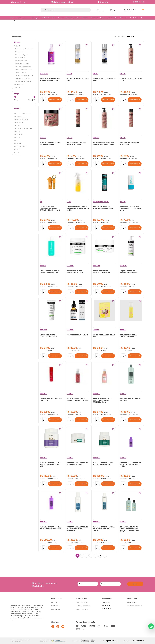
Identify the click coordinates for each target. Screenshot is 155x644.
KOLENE (123, 74)
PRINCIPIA (70, 266)
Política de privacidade (83, 607)
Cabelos (61, 18)
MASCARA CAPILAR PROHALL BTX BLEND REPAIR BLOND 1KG (51, 465)
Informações (81, 599)
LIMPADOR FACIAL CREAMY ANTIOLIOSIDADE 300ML (50, 272)
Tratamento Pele (113, 18)
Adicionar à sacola (55, 100)
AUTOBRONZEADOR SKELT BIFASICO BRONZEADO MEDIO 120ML (78, 209)
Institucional (56, 599)
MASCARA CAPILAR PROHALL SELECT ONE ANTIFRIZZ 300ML (104, 529)
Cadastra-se (106, 603)
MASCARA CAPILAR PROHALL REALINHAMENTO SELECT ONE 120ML (77, 529)
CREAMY (123, 202)
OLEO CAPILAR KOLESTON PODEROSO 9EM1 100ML (50, 80)
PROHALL (43, 395)
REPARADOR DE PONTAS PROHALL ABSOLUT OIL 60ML (78, 400)
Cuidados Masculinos (73, 18)
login (132, 9)
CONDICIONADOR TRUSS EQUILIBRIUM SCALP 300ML (103, 208)
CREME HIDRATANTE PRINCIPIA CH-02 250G (101, 272)
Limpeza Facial (126, 18)
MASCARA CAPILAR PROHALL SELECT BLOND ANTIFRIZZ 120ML (130, 465)
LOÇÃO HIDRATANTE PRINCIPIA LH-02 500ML (129, 272)
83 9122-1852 (140, 2)
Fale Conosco (56, 607)
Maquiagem (35, 18)
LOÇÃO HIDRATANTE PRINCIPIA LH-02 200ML (49, 336)
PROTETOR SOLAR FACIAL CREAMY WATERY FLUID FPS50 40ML (131, 209)
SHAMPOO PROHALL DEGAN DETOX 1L (130, 400)
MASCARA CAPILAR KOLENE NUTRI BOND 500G (50, 144)
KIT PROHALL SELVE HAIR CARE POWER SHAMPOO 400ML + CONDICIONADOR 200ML (129, 530)
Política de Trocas (82, 603)
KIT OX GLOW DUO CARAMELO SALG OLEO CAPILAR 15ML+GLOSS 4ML (50, 209)
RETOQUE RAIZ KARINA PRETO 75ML (104, 80)
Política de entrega (82, 610)
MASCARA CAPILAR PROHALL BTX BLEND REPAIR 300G (77, 465)
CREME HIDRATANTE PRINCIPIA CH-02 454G (75, 272)
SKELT (69, 202)
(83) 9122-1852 (132, 603)
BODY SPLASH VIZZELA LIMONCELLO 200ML (128, 336)
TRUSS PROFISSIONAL (101, 202)
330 (100, 557)
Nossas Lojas (56, 610)
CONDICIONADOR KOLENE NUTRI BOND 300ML (76, 144)
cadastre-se (128, 11)
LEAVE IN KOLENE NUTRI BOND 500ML (131, 80)
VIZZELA (96, 330)
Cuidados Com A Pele (49, 18)
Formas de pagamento (85, 623)
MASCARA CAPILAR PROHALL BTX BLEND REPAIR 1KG (104, 465)
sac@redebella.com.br (135, 607)
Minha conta (107, 599)
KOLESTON (44, 74)
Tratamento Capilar (98, 18)
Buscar (85, 10)
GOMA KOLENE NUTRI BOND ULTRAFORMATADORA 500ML (104, 144)
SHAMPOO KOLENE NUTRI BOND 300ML (129, 144)
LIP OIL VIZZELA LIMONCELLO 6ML (104, 336)
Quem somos (56, 603)
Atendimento (132, 599)
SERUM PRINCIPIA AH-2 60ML (77, 335)
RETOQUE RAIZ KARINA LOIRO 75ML (78, 80)
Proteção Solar (138, 18)
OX (41, 202)
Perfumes (86, 18)
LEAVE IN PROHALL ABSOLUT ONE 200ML (51, 400)
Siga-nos (55, 623)
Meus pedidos (107, 609)
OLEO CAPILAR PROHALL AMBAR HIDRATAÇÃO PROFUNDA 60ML (102, 401)
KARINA (69, 74)
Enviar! (135, 585)
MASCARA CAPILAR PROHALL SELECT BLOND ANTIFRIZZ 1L (51, 529)
